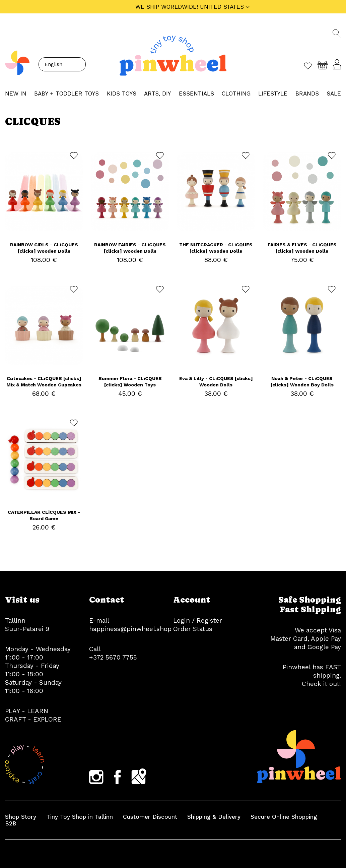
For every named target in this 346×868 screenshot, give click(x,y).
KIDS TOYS (122, 94)
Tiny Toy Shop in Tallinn (80, 817)
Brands (307, 94)
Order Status (193, 629)
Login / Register (198, 621)
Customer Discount (150, 817)
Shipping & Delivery (214, 817)
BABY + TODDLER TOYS (66, 94)
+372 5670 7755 (113, 657)
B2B (11, 823)
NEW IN (16, 94)
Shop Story (21, 817)
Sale (334, 94)
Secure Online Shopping (284, 817)
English (53, 64)
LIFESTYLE (273, 94)
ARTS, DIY (157, 94)
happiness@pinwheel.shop (130, 629)
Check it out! (321, 684)
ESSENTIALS (196, 94)
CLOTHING (236, 94)
